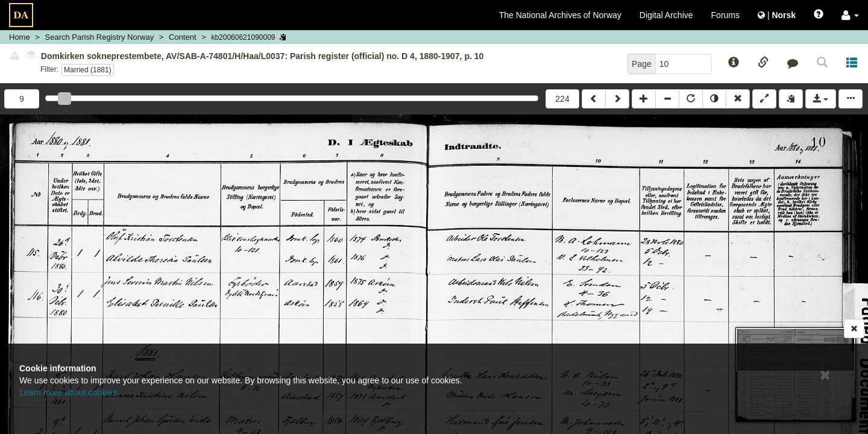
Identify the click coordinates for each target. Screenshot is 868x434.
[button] (850, 15)
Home (20, 37)
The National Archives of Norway (560, 15)
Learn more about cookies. (69, 392)
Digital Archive (666, 15)
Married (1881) (88, 70)
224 (562, 99)
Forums (725, 15)
